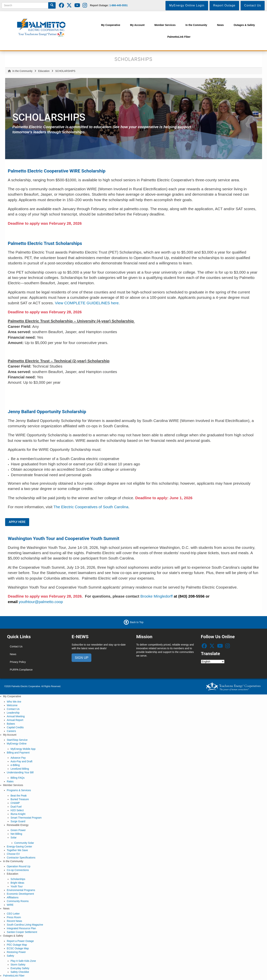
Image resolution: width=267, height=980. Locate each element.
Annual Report (15, 720)
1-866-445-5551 (119, 5)
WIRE (10, 905)
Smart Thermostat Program (26, 818)
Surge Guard (18, 821)
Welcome (12, 705)
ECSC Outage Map (18, 948)
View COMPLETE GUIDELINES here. (87, 303)
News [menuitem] (220, 25)
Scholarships (18, 879)
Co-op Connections (18, 870)
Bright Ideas (17, 883)
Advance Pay (18, 758)
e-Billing (15, 765)
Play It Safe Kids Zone (23, 961)
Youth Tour (17, 886)
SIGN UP (81, 658)
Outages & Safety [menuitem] (244, 25)
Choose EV (13, 854)
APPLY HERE (17, 522)
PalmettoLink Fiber (14, 976)
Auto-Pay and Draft (21, 761)
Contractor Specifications (21, 858)
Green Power (18, 830)
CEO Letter (13, 914)
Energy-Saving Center (19, 847)
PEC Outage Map (17, 945)
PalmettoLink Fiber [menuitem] (179, 37)
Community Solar (24, 843)
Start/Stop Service (17, 740)
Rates (10, 781)
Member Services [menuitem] (165, 25)
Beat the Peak (19, 796)
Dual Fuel (16, 807)
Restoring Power (16, 952)
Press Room (14, 917)
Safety (10, 956)
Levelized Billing (20, 769)
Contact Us (16, 646)
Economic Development (20, 894)
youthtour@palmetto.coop (41, 602)
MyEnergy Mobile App (23, 749)
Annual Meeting (16, 716)
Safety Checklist (20, 972)
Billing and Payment (18, 753)
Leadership (13, 713)
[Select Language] (213, 662)
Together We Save (17, 850)
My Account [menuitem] (137, 25)
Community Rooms (18, 901)
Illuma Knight (18, 814)
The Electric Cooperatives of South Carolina (91, 507)
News (13, 654)
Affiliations (13, 897)
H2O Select (17, 810)
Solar (13, 838)
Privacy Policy (18, 662)
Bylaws (11, 724)
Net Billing (16, 834)
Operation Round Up (19, 866)
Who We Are (14, 702)
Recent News (14, 921)
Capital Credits (15, 727)
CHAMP (15, 803)
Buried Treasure (20, 799)
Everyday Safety (20, 968)
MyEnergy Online (17, 744)
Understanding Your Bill (20, 772)
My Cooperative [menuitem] (111, 25)
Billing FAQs (17, 778)
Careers (11, 731)
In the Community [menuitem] (196, 25)
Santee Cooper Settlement (22, 932)
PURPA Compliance (21, 670)
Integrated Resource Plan (21, 928)
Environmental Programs (21, 890)
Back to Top (137, 622)
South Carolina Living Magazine (25, 925)
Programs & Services (19, 790)
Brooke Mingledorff (157, 596)
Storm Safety (18, 965)
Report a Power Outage (20, 941)
